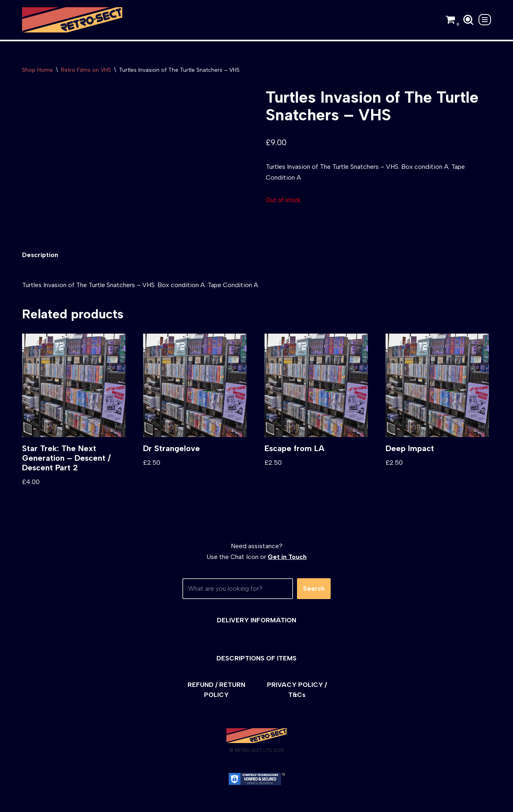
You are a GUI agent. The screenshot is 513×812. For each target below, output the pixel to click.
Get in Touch (287, 557)
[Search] (468, 20)
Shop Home (37, 70)
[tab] (40, 255)
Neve (29, 802)
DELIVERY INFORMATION (256, 620)
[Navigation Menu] (485, 20)
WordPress (94, 802)
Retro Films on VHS (86, 70)
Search (314, 588)
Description (40, 255)
